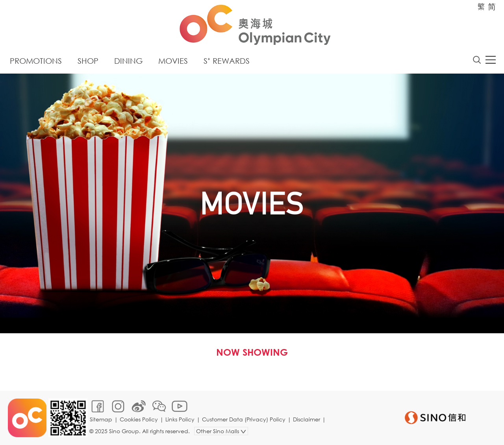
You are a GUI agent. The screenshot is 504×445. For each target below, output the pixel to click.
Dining (128, 61)
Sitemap (101, 419)
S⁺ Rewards (227, 61)
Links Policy (180, 419)
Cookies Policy (139, 419)
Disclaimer (307, 419)
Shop (88, 61)
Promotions (36, 61)
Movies (173, 61)
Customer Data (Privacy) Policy (244, 419)
